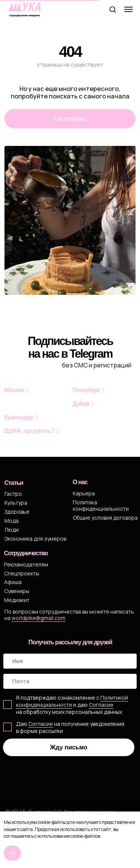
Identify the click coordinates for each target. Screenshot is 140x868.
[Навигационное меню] (128, 9)
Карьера (84, 493)
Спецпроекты (22, 573)
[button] (113, 9)
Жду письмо (69, 747)
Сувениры (17, 591)
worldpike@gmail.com (38, 618)
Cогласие (101, 705)
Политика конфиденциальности (101, 505)
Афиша (13, 582)
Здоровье (17, 512)
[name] (70, 661)
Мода (12, 521)
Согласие (41, 724)
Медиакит (17, 600)
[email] (70, 681)
